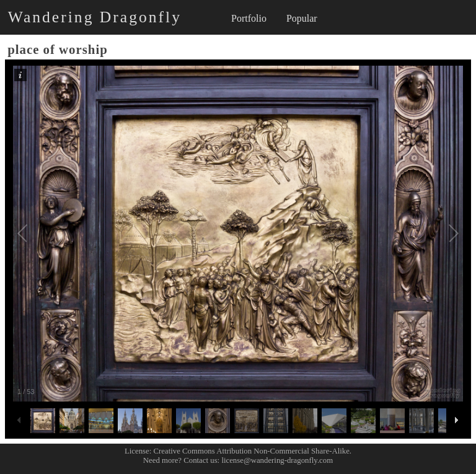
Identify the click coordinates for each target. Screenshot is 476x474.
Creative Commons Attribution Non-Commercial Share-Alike (252, 451)
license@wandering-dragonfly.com (277, 460)
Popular (302, 18)
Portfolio (249, 18)
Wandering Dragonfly (95, 17)
